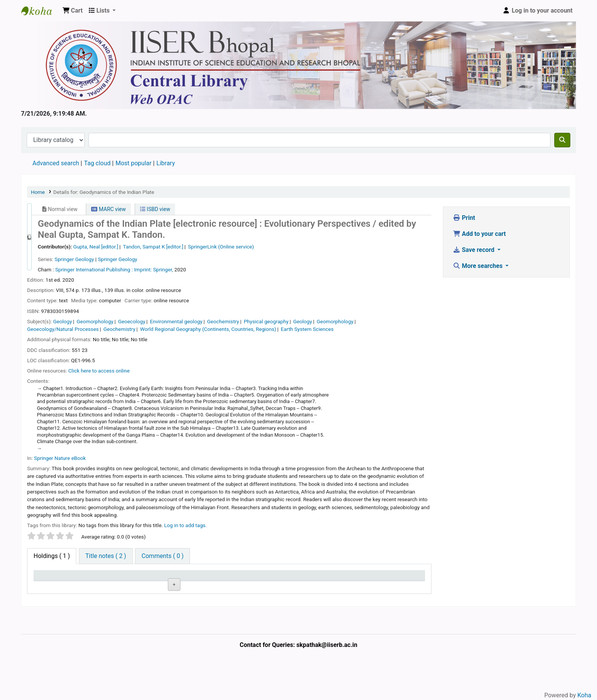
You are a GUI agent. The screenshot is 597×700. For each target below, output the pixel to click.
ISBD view (155, 209)
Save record (474, 250)
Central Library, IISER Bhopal (125, 600)
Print (464, 218)
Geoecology (131, 321)
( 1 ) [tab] (52, 556)
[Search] (562, 140)
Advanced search (56, 163)
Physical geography (266, 321)
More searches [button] (479, 266)
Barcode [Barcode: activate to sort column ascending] (375, 579)
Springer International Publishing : (94, 269)
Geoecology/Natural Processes (63, 329)
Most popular (134, 163)
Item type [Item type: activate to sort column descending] (50, 579)
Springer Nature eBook (60, 458)
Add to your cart (479, 234)
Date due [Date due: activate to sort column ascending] (310, 579)
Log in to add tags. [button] (185, 525)
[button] (73, 11)
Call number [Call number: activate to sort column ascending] (184, 579)
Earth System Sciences (307, 329)
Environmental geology (176, 321)
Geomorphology (95, 321)
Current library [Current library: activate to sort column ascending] (121, 579)
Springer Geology (74, 259)
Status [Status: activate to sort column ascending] (242, 579)
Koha (584, 695)
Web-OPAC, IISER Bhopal (40, 11)
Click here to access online (99, 371)
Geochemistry (223, 321)
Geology (62, 321)
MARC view (108, 209)
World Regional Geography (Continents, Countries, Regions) (208, 329)
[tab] (106, 556)
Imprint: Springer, (153, 269)
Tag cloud (97, 163)
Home (38, 192)
